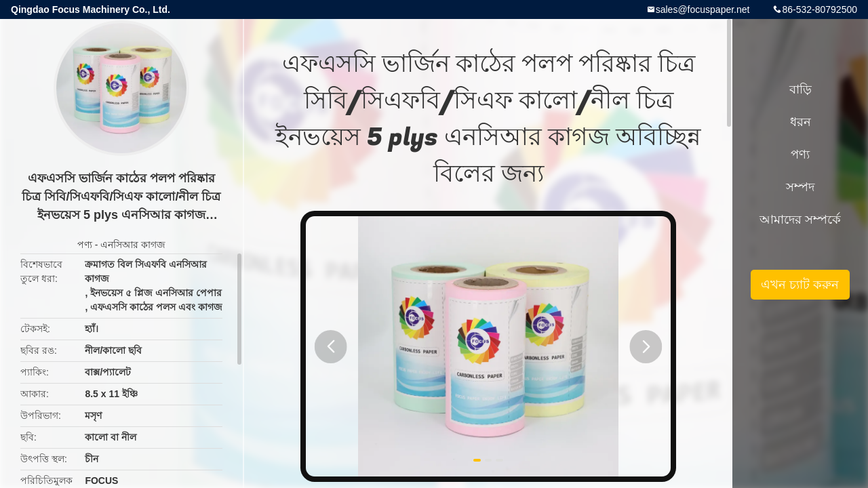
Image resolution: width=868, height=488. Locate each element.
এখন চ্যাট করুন (800, 285)
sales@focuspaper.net (703, 9)
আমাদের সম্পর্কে (800, 220)
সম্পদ (800, 187)
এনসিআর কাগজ (133, 245)
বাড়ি (801, 89)
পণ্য (85, 245)
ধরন (801, 122)
